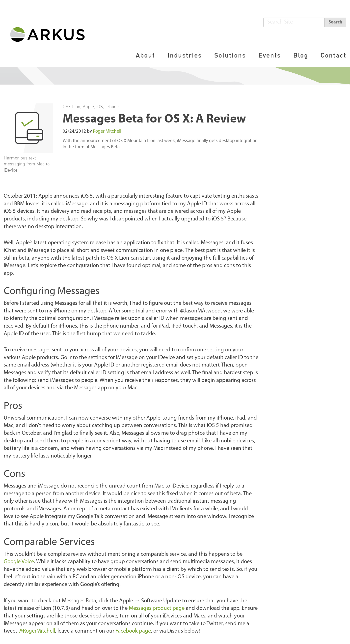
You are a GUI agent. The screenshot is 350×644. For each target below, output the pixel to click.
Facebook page (133, 631)
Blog (301, 55)
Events (270, 55)
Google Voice (19, 562)
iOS (100, 106)
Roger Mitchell (107, 132)
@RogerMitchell (37, 631)
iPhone (112, 106)
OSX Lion (71, 106)
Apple (88, 106)
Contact (333, 55)
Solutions (230, 55)
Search (335, 22)
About (145, 55)
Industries (185, 55)
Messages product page (157, 608)
